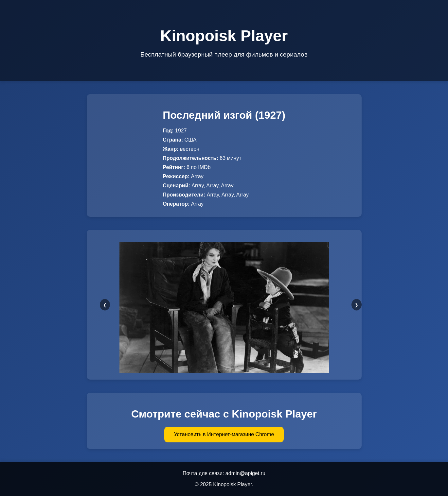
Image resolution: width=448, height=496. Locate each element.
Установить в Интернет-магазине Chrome (224, 434)
